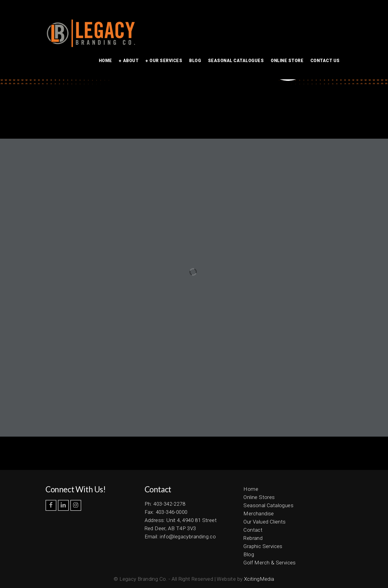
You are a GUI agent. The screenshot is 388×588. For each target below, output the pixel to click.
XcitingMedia (259, 579)
